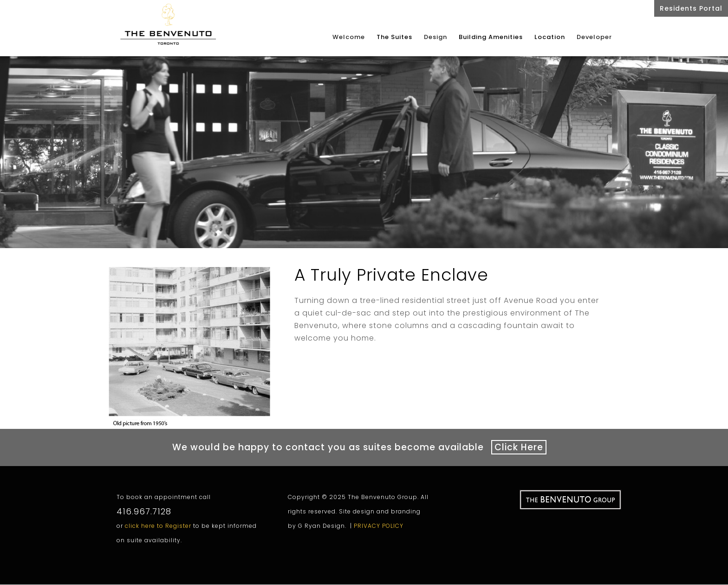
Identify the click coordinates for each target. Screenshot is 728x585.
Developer (594, 38)
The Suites (394, 37)
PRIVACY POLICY (379, 522)
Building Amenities (491, 37)
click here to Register (158, 522)
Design (435, 38)
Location (550, 37)
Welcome (349, 38)
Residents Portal (691, 8)
